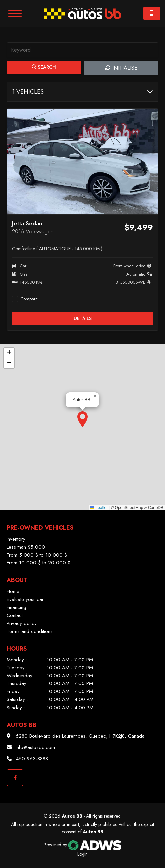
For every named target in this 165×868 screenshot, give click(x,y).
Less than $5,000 (26, 547)
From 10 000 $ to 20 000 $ (38, 563)
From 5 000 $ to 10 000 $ (37, 555)
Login (82, 854)
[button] (82, 419)
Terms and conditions (30, 631)
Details (83, 318)
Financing (16, 607)
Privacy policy (22, 623)
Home (13, 591)
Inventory (16, 539)
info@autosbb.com (35, 747)
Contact (15, 615)
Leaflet (99, 508)
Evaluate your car (25, 599)
